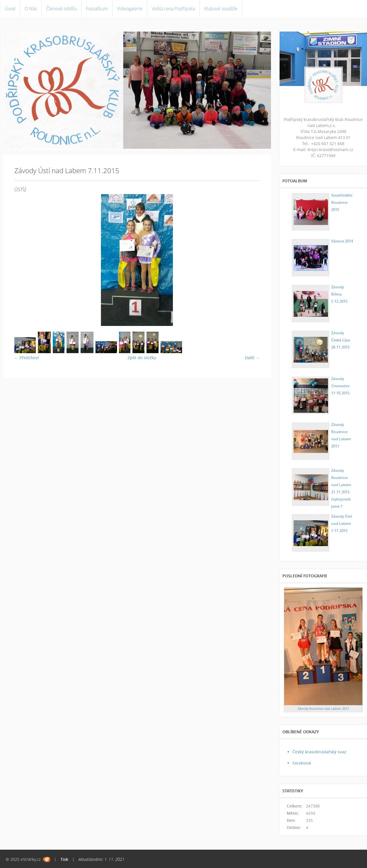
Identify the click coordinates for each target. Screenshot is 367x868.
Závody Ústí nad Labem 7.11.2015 (341, 523)
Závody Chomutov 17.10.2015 (340, 385)
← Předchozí (27, 358)
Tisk (64, 859)
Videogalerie (130, 9)
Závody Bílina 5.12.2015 (339, 293)
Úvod (10, 9)
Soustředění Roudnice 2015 (341, 202)
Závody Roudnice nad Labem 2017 (340, 435)
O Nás (31, 9)
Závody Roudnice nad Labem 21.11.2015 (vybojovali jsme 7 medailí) (340, 491)
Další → (252, 358)
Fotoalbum (97, 9)
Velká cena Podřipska (173, 9)
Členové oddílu (62, 9)
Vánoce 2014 (342, 240)
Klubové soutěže (221, 9)
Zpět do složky (142, 358)
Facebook (302, 763)
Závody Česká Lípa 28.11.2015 (340, 339)
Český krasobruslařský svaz (319, 752)
